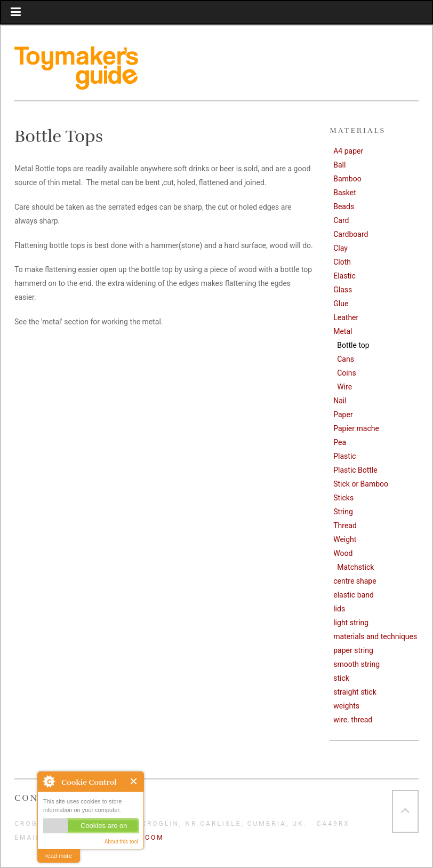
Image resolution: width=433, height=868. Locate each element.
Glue (341, 304)
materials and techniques (375, 636)
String (343, 512)
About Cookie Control (49, 781)
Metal (343, 331)
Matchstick (355, 567)
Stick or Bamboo (361, 484)
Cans (346, 359)
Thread (345, 525)
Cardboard (351, 234)
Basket (345, 193)
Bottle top (353, 345)
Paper (343, 415)
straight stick (355, 692)
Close (134, 781)
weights (346, 706)
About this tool (121, 842)
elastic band (354, 595)
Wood (343, 553)
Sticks (343, 498)
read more (59, 856)
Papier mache (356, 428)
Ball (339, 165)
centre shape (355, 581)
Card (341, 220)
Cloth (342, 262)
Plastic (344, 456)
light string (351, 623)
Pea (340, 442)
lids (339, 609)
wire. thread (353, 720)
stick (341, 678)
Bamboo (347, 179)
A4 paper (348, 151)
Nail (340, 401)
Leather (346, 317)
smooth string (356, 664)
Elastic (344, 276)
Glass (343, 290)
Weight (345, 539)
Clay (340, 248)
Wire (344, 387)
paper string (353, 650)
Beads (344, 206)
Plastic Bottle (355, 470)
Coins (346, 373)
